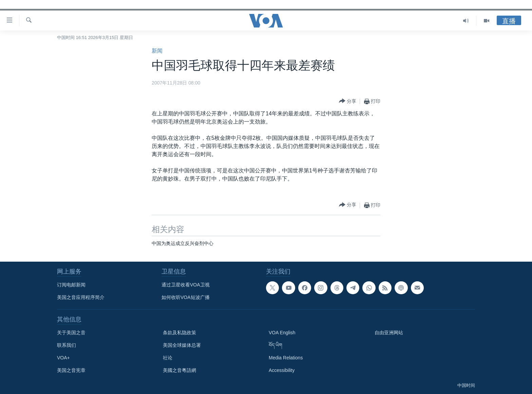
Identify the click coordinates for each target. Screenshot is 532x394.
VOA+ (63, 358)
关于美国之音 (71, 333)
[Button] (348, 101)
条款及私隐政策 (179, 333)
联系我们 (66, 345)
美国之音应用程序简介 (81, 297)
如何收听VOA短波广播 (186, 297)
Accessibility (282, 370)
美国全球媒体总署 (182, 345)
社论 (168, 358)
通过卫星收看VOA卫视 (186, 285)
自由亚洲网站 (389, 333)
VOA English (282, 333)
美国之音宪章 (71, 370)
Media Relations (286, 358)
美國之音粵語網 (179, 370)
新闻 (157, 51)
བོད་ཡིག (275, 345)
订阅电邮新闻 (71, 285)
